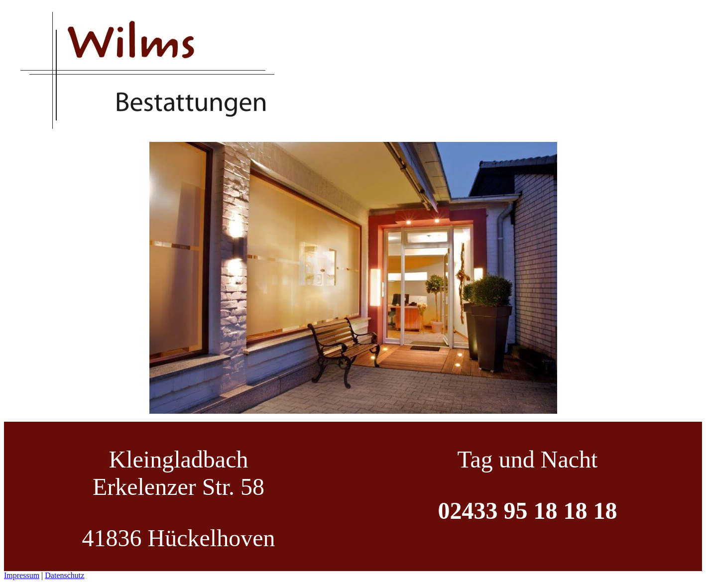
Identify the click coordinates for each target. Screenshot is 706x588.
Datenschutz (64, 575)
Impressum (22, 575)
